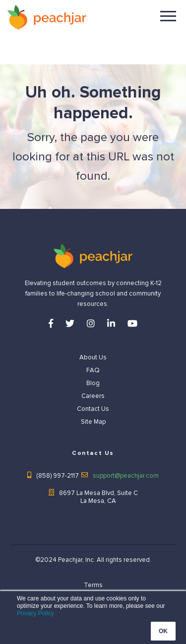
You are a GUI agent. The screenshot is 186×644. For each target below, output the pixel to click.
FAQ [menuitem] (93, 370)
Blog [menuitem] (93, 383)
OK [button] (163, 631)
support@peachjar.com (126, 476)
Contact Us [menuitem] (93, 409)
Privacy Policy (35, 613)
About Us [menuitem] (93, 357)
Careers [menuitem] (93, 396)
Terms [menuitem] (93, 585)
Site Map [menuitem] (93, 422)
